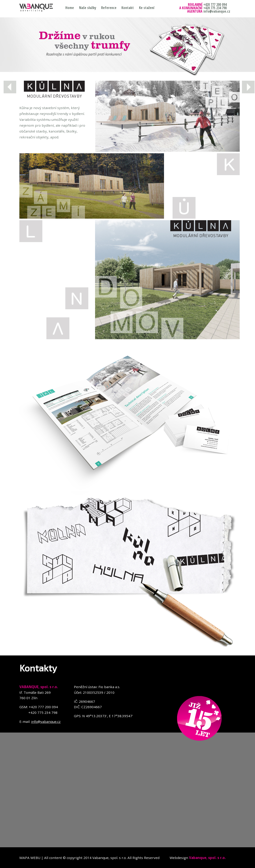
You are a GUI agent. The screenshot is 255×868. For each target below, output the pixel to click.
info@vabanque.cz (46, 721)
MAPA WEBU (30, 858)
